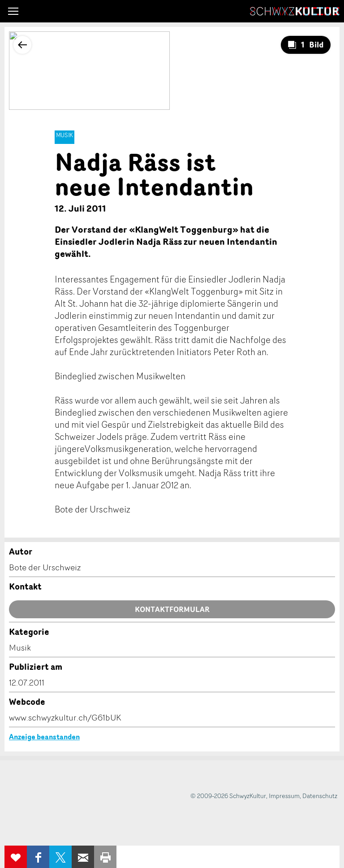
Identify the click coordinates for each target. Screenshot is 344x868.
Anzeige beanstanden (44, 737)
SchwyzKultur (295, 11)
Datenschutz (320, 796)
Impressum (284, 796)
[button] (13, 11)
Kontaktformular (172, 609)
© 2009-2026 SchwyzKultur (228, 796)
